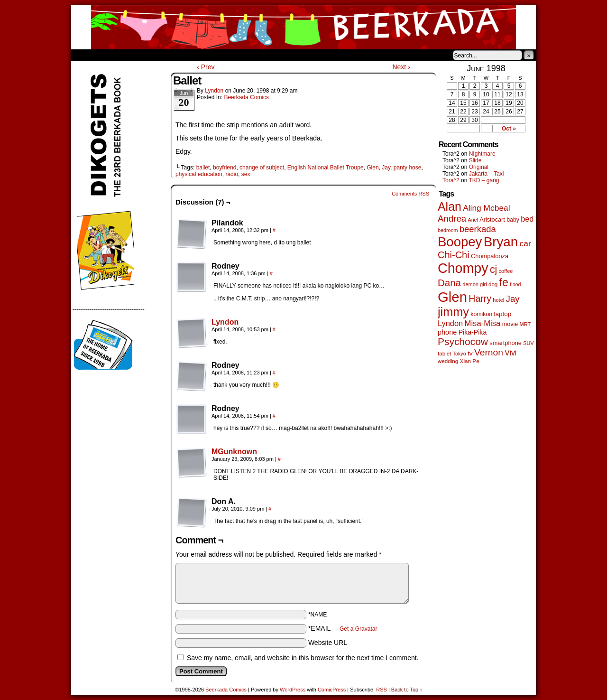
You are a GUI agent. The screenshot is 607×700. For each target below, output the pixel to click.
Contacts (178, 55)
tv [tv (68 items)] (470, 353)
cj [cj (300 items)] (493, 270)
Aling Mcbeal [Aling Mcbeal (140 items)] (486, 208)
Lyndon (214, 91)
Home (84, 55)
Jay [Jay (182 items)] (513, 299)
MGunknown (234, 452)
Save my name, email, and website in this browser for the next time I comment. (303, 658)
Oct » (509, 129)
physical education (199, 174)
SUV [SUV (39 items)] (528, 343)
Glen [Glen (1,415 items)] (452, 297)
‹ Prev (206, 67)
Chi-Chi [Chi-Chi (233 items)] (454, 255)
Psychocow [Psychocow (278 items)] (463, 341)
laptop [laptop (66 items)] (503, 314)
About (112, 55)
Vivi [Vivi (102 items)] (510, 353)
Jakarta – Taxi (487, 174)
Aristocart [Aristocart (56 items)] (492, 220)
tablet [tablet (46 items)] (444, 353)
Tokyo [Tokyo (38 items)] (460, 354)
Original (479, 167)
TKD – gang (484, 180)
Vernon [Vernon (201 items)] (489, 352)
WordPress (293, 690)
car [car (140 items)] (525, 243)
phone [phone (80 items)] (447, 332)
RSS (382, 690)
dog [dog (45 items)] (493, 284)
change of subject (262, 168)
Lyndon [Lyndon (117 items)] (450, 323)
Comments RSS (410, 194)
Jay (386, 168)
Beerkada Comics (303, 27)
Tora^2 (451, 180)
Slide (475, 160)
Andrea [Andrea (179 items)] (452, 219)
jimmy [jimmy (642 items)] (453, 312)
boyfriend (225, 168)
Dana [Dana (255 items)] (449, 283)
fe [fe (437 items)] (504, 282)
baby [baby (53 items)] (513, 220)
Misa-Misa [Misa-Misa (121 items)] (483, 323)
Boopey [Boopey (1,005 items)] (460, 242)
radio (232, 174)
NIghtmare (482, 154)
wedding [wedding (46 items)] (448, 361)
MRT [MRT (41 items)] (525, 324)
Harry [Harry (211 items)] (480, 299)
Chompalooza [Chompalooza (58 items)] (490, 256)
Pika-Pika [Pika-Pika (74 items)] (473, 332)
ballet (203, 168)
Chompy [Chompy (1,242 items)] (463, 268)
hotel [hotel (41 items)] (498, 300)
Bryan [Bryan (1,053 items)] (501, 242)
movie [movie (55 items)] (510, 324)
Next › (401, 67)
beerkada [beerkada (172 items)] (478, 229)
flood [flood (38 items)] (515, 284)
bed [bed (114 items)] (527, 219)
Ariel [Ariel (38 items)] (473, 220)
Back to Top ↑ (407, 690)
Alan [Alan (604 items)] (450, 206)
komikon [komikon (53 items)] (481, 314)
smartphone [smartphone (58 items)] (506, 343)
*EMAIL (343, 628)
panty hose (408, 168)
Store (142, 55)
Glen (372, 168)
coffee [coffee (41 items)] (506, 271)
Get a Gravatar (358, 629)
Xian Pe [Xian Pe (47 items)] (470, 361)
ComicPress (332, 690)
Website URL (328, 643)
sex (246, 174)
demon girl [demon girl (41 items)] (474, 284)
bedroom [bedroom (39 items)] (448, 230)
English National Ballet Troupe (326, 168)
